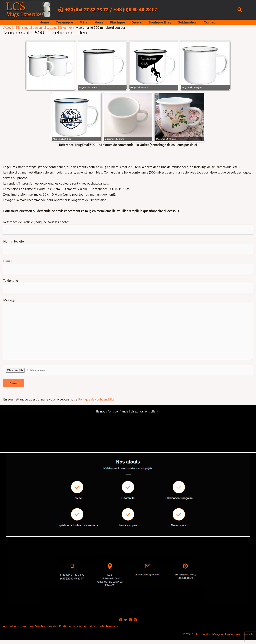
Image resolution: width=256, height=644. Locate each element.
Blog (37, 632)
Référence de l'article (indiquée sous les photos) (128, 227)
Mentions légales (55, 632)
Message (128, 333)
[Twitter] (126, 625)
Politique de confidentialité (97, 405)
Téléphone (128, 288)
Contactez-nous (123, 632)
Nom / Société (128, 247)
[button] (240, 10)
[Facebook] (121, 625)
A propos (24, 632)
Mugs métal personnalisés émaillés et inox (46, 27)
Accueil (8, 27)
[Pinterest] (130, 625)
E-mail (128, 268)
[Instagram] (135, 625)
